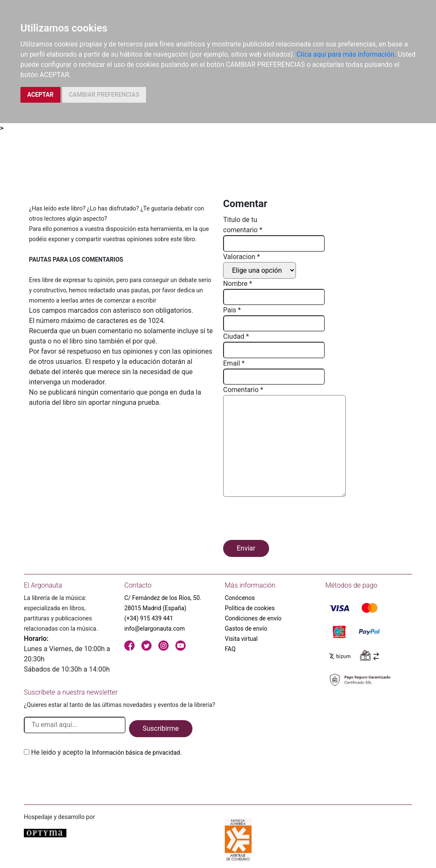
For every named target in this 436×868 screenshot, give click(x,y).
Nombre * (238, 284)
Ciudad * (236, 336)
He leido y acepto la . (106, 752)
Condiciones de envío (253, 618)
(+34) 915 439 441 (149, 618)
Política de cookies (250, 608)
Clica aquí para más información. (346, 54)
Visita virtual (241, 639)
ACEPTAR (40, 95)
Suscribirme (161, 728)
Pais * (232, 310)
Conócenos (240, 598)
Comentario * (243, 390)
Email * (234, 363)
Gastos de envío (246, 629)
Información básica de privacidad (136, 753)
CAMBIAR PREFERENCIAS (104, 95)
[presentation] (288, 520)
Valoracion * (241, 257)
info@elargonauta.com (155, 629)
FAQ (230, 649)
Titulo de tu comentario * (243, 225)
